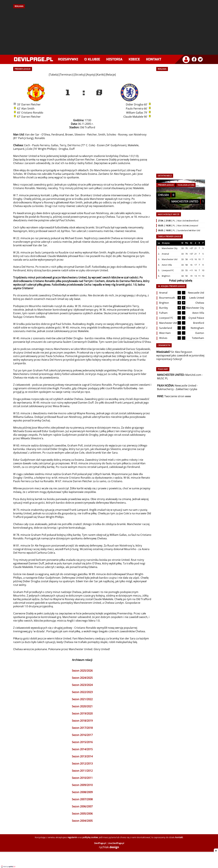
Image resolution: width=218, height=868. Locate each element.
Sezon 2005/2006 (82, 814)
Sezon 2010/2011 (82, 778)
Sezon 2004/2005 (82, 821)
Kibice (134, 59)
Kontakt (154, 59)
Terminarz (66, 75)
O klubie (92, 59)
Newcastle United (185, 386)
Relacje (111, 75)
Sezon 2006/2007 (82, 806)
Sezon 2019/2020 (82, 714)
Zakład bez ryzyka (186, 389)
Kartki (100, 75)
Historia (114, 59)
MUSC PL (162, 378)
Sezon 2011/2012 (82, 771)
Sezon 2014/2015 (82, 749)
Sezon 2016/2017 (82, 735)
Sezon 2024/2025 (82, 678)
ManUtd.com (193, 375)
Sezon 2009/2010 (82, 785)
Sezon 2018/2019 (82, 721)
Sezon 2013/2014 (82, 756)
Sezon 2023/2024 (82, 685)
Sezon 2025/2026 (82, 671)
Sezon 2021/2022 (82, 699)
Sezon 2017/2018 (82, 728)
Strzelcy (80, 75)
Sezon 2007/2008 (82, 799)
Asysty (91, 75)
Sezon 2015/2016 (82, 742)
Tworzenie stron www (178, 396)
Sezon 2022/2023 (82, 692)
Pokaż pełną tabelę (181, 281)
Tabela (54, 75)
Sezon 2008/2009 (82, 792)
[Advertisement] (109, 30)
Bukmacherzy (165, 389)
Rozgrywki (68, 59)
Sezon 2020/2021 (82, 706)
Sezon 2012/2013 (82, 764)
